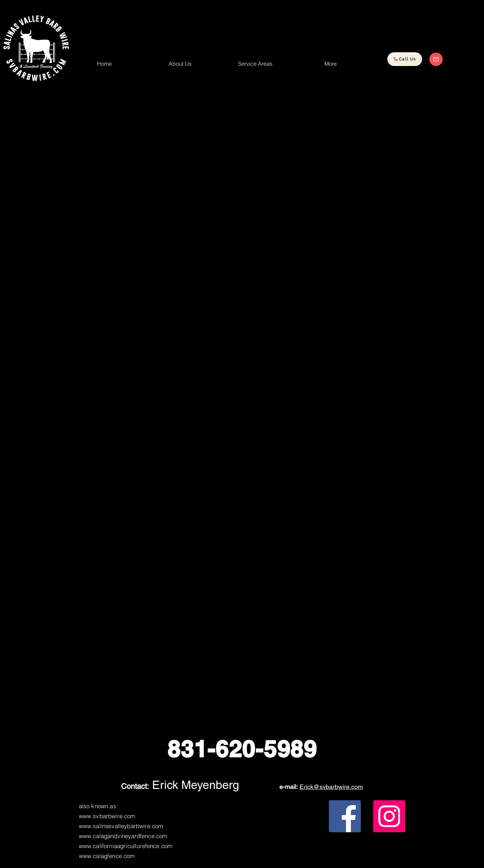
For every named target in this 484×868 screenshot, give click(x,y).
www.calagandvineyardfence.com (123, 836)
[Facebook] (345, 816)
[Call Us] (405, 59)
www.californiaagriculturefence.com (126, 846)
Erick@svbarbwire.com (331, 787)
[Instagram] (389, 816)
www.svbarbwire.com (107, 816)
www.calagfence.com (107, 856)
